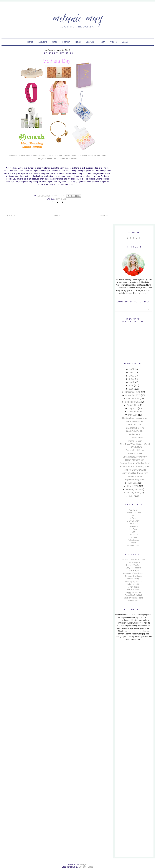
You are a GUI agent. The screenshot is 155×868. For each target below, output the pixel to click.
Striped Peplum (135, 441)
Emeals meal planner (68, 158)
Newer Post (105, 215)
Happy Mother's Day (135, 460)
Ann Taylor (133, 510)
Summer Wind (133, 601)
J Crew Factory (133, 521)
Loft (133, 532)
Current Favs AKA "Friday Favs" (135, 463)
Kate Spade (133, 524)
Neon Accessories (135, 421)
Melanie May (78, 17)
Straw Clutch (25, 156)
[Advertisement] (134, 663)
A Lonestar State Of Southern (133, 560)
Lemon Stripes (133, 587)
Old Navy (133, 537)
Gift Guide (62, 199)
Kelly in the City (133, 584)
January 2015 (133, 493)
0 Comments (59, 196)
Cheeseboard (51, 158)
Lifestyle (90, 42)
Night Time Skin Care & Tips (135, 473)
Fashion (66, 42)
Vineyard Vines (133, 546)
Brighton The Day (133, 565)
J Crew (133, 518)
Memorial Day (135, 425)
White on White (135, 453)
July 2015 (133, 408)
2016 (131, 385)
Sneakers (13, 156)
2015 (131, 389)
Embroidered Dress (135, 450)
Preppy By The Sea (133, 592)
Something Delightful (133, 595)
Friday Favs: (135, 434)
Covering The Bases (133, 576)
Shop (55, 42)
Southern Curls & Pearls (133, 598)
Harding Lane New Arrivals (135, 418)
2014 (131, 496)
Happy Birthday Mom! (135, 480)
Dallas (125, 42)
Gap (133, 515)
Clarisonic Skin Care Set (89, 156)
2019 (132, 376)
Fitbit (51, 156)
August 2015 (133, 405)
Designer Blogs (86, 867)
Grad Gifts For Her (135, 431)
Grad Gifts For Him (135, 428)
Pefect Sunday (135, 476)
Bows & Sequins (133, 562)
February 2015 (133, 489)
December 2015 (133, 392)
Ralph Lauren (133, 540)
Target (133, 543)
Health (102, 42)
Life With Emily (133, 590)
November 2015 (133, 395)
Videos (113, 42)
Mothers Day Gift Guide (135, 470)
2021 (132, 369)
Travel (78, 42)
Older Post (9, 215)
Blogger (83, 864)
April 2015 (133, 483)
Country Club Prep (133, 513)
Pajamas (59, 156)
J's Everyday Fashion (133, 581)
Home (30, 42)
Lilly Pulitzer (133, 526)
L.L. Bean (133, 529)
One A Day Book (40, 156)
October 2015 (133, 398)
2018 (132, 379)
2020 (132, 372)
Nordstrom (133, 535)
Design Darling (133, 579)
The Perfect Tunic (135, 438)
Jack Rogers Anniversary (135, 457)
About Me (43, 42)
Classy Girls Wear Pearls (133, 573)
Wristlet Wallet (70, 156)
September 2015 (133, 402)
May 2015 (133, 415)
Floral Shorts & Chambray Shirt (135, 466)
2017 (132, 382)
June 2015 (133, 412)
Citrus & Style (133, 571)
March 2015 (133, 486)
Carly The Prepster (133, 568)
